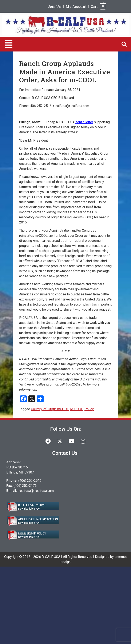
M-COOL (77, 409)
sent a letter (84, 122)
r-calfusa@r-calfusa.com (36, 491)
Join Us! (55, 6)
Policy (89, 409)
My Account (76, 6)
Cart (94, 6)
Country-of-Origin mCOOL (50, 409)
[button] (9, 44)
